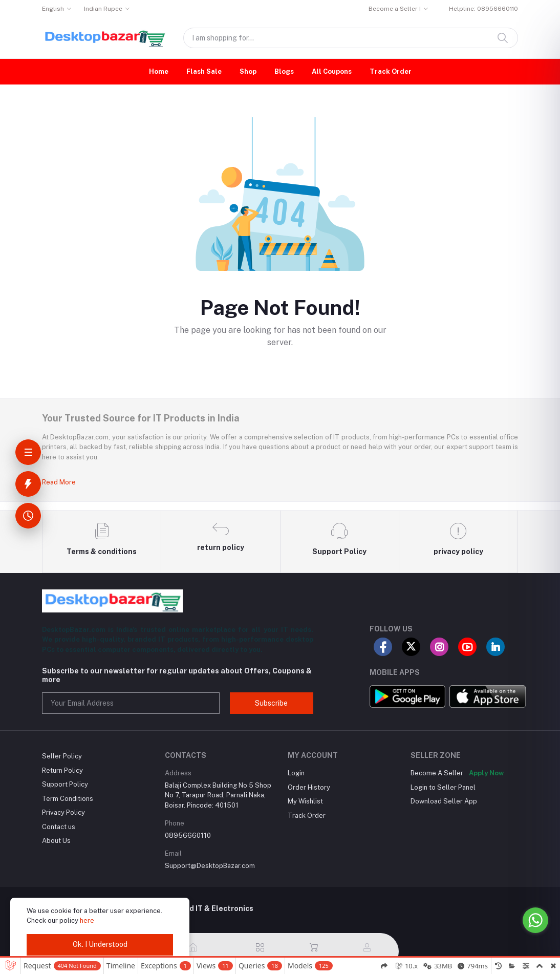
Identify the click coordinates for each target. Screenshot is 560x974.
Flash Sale (204, 71)
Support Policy (65, 784)
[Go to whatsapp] (535, 920)
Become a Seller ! (395, 9)
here (87, 920)
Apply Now (486, 773)
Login (296, 773)
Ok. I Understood (100, 944)
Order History (309, 787)
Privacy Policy (63, 812)
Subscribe (271, 703)
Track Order (391, 71)
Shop (248, 71)
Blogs (284, 71)
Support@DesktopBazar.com (210, 866)
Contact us (59, 827)
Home (159, 71)
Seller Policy (62, 756)
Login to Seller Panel (443, 787)
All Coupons (332, 71)
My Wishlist (305, 801)
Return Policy (62, 770)
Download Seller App (444, 801)
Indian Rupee (103, 9)
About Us (56, 841)
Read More (59, 482)
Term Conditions (68, 799)
